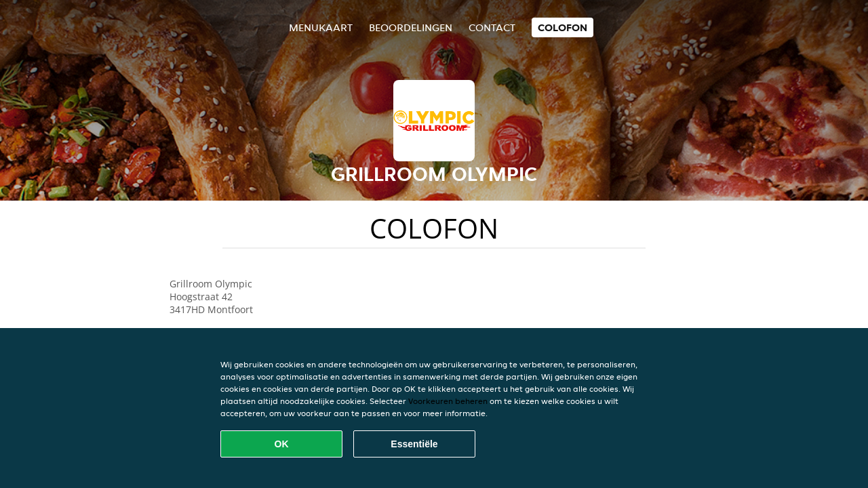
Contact (492, 27)
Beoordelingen (411, 27)
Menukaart (321, 27)
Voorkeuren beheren (448, 401)
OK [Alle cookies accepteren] (282, 444)
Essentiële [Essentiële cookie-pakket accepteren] (414, 444)
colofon (563, 27)
